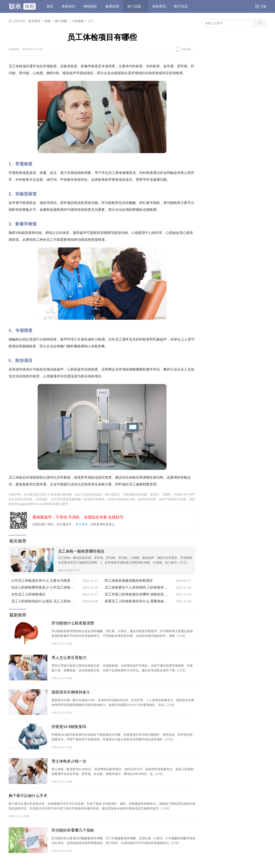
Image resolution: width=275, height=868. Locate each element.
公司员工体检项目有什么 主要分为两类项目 (43, 581)
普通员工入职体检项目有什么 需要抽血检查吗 (137, 601)
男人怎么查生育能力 (69, 658)
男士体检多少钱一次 (69, 761)
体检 (48, 21)
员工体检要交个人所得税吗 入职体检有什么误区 (137, 587)
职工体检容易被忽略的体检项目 (129, 581)
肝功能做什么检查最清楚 (73, 623)
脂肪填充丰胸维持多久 (71, 692)
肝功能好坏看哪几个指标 (73, 830)
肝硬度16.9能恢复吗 (69, 727)
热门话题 (61, 21)
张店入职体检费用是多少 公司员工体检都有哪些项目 (43, 587)
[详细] (183, 562)
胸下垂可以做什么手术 (28, 796)
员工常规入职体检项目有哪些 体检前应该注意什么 (137, 594)
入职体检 (78, 21)
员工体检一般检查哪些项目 (81, 551)
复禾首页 (34, 21)
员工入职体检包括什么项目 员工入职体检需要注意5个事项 (43, 601)
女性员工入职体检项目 (28, 594)
